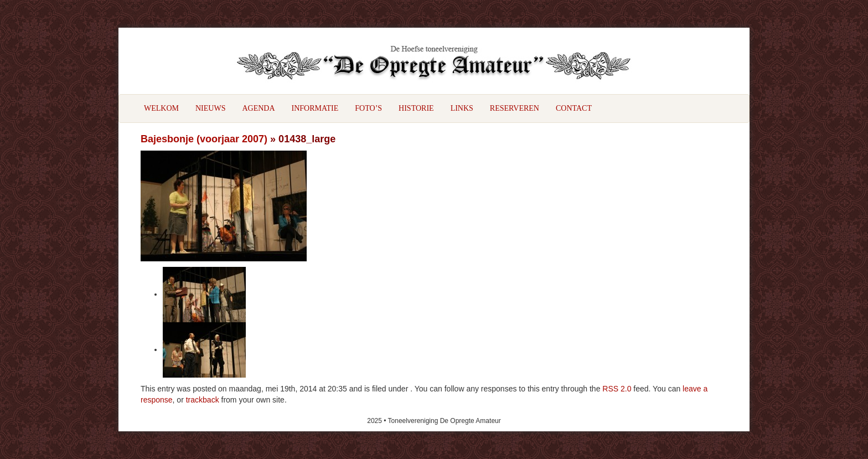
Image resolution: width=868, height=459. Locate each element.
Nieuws (210, 108)
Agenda (258, 108)
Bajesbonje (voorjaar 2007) (204, 139)
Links (462, 108)
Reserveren (515, 108)
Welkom (161, 108)
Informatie (315, 108)
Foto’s (368, 108)
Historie (416, 108)
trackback (203, 400)
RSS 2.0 (617, 389)
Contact (574, 108)
